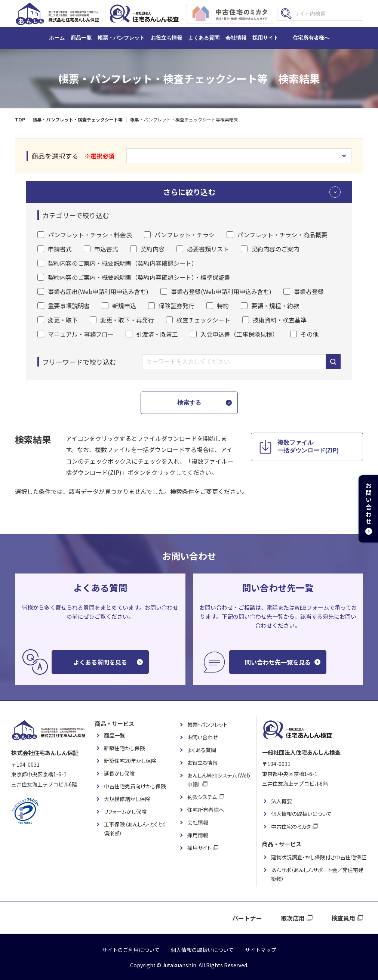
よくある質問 (204, 38)
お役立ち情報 (166, 38)
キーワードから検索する (333, 362)
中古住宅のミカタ (291, 826)
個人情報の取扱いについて (301, 814)
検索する (189, 403)
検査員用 (343, 918)
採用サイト (265, 38)
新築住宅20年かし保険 (130, 761)
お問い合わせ (202, 737)
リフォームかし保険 (125, 811)
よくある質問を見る (100, 662)
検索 (286, 14)
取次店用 (293, 918)
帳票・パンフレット (121, 38)
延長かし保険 (119, 773)
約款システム (202, 797)
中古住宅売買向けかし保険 (135, 786)
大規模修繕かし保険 (127, 799)
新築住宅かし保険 (125, 748)
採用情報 (198, 835)
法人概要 (282, 801)
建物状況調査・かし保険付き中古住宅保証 (319, 857)
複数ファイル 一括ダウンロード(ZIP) (308, 446)
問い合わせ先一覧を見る (278, 662)
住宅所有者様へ (311, 38)
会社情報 (236, 38)
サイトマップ (261, 950)
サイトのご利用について (131, 950)
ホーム (57, 38)
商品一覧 (81, 38)
